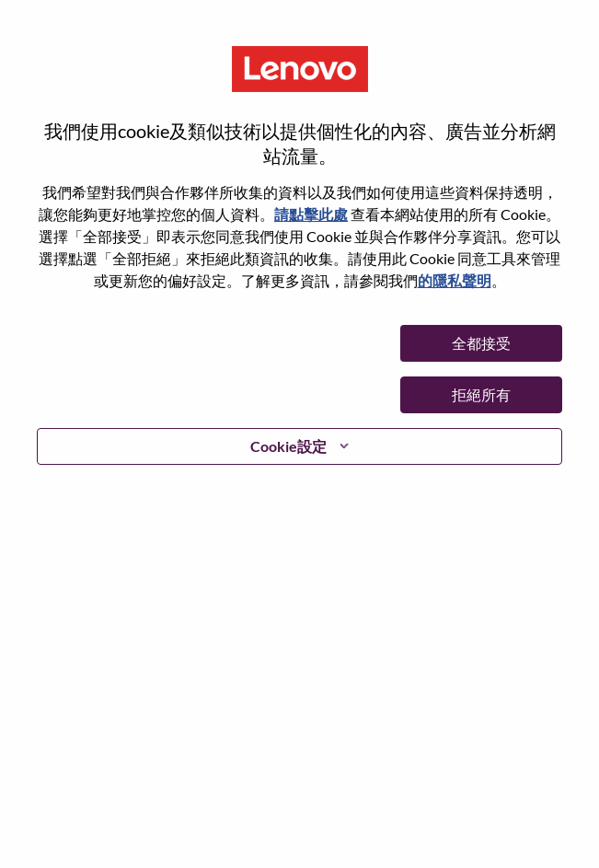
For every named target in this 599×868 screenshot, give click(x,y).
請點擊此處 (311, 214)
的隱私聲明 (455, 280)
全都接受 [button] (481, 343)
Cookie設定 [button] (288, 446)
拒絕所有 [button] (481, 394)
